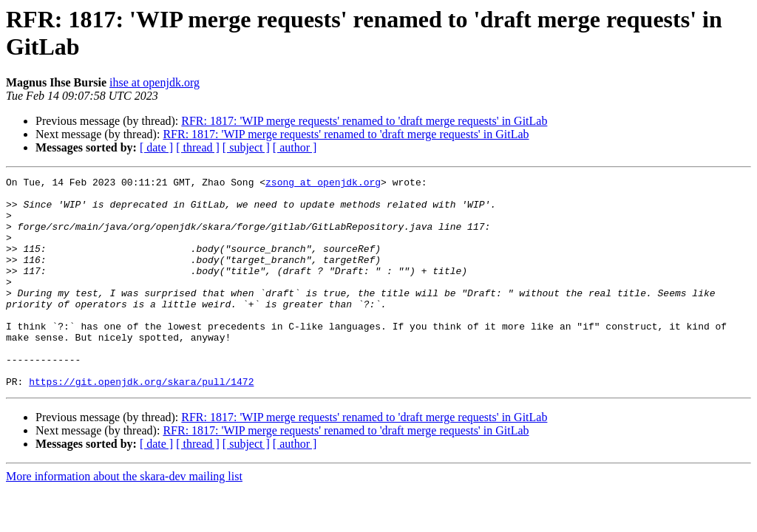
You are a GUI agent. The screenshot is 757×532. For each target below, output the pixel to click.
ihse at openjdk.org (155, 82)
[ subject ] (246, 147)
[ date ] (156, 147)
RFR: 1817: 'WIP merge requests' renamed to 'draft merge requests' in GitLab (364, 121)
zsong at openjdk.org (323, 184)
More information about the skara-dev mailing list (124, 518)
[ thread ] (198, 147)
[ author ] (295, 147)
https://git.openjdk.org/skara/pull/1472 (141, 423)
